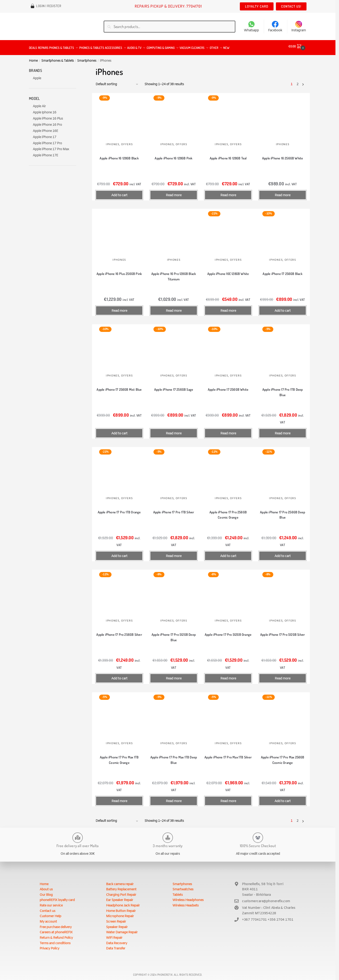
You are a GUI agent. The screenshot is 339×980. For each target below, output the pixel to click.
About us (46, 887)
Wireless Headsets (186, 903)
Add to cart (119, 193)
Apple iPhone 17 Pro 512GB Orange (228, 632)
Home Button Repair (121, 908)
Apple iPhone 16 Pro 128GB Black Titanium (174, 274)
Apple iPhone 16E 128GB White (228, 271)
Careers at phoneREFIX (56, 930)
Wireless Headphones (188, 897)
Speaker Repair (117, 924)
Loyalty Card (257, 6)
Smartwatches (183, 887)
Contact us (47, 908)
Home (33, 58)
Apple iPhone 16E (45, 128)
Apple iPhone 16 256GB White (283, 155)
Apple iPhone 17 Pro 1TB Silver (174, 509)
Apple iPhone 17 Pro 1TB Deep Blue (283, 389)
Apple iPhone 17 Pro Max (51, 146)
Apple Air (39, 104)
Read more (174, 193)
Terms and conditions (55, 941)
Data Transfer (116, 946)
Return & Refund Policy (56, 935)
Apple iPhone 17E (45, 153)
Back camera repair (120, 881)
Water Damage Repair (122, 930)
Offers (127, 142)
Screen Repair (116, 919)
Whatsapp (251, 27)
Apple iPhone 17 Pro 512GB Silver (283, 632)
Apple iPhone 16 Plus (48, 116)
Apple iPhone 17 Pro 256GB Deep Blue (283, 512)
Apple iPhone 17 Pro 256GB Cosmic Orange (228, 512)
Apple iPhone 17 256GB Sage (174, 387)
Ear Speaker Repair (120, 897)
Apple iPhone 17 (44, 134)
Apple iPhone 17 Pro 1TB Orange (119, 509)
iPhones (113, 142)
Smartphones (87, 58)
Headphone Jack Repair (123, 903)
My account (48, 919)
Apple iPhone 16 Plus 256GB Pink (119, 271)
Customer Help (50, 913)
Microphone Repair (120, 913)
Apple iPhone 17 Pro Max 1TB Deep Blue (174, 757)
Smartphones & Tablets (58, 58)
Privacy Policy (49, 946)
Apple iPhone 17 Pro (47, 141)
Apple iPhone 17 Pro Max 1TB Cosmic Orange (119, 757)
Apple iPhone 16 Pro (47, 122)
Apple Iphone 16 (44, 110)
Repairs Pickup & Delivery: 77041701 (168, 6)
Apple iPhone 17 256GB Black (282, 271)
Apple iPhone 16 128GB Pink (174, 155)
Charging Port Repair (121, 892)
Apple (37, 76)
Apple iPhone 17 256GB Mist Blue (119, 387)
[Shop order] (117, 82)
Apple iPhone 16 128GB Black (119, 155)
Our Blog (46, 892)
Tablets (178, 892)
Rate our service (51, 903)
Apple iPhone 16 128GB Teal (228, 155)
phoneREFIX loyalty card (57, 897)
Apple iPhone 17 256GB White (228, 387)
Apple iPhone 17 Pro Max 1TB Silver (228, 754)
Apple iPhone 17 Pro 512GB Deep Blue (174, 634)
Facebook (275, 27)
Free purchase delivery (56, 924)
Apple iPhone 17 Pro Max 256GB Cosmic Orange (283, 757)
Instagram (299, 27)
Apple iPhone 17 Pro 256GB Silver (119, 632)
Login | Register (49, 6)
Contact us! (291, 6)
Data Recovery (117, 941)
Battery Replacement (121, 887)
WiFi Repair (114, 935)
